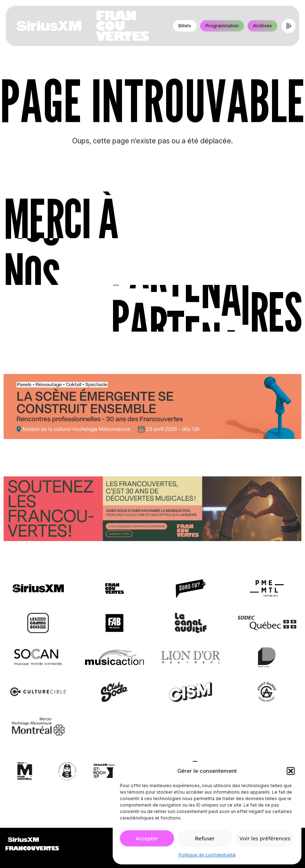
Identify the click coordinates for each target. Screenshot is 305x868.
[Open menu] (288, 26)
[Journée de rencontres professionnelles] (152, 408)
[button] (291, 771)
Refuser (205, 838)
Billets (185, 26)
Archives (262, 26)
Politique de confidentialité (207, 855)
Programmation (222, 26)
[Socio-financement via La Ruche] (152, 510)
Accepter (147, 838)
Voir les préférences (265, 838)
